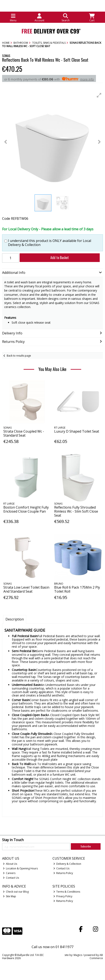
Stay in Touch (13, 840)
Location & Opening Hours (20, 868)
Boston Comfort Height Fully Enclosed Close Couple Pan (26, 509)
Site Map (10, 896)
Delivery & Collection (67, 864)
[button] (99, 95)
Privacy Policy (63, 896)
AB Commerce (96, 956)
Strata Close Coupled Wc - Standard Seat (24, 433)
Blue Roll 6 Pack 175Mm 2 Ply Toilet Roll (77, 589)
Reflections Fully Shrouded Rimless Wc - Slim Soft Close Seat (76, 511)
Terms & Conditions (67, 892)
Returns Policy (63, 873)
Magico (78, 955)
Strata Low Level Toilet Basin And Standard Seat (26, 589)
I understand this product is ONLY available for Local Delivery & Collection (50, 243)
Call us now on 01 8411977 (52, 947)
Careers (9, 873)
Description (15, 619)
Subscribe (86, 846)
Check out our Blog (16, 892)
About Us (10, 864)
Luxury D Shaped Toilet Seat (77, 431)
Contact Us (11, 878)
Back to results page (19, 356)
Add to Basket (60, 258)
